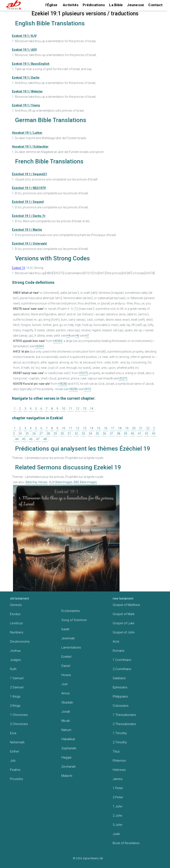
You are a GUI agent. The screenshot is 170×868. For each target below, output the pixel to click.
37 (111, 434)
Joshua (15, 651)
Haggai (66, 757)
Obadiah (67, 702)
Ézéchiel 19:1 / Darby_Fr (29, 216)
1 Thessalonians (124, 715)
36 (104, 434)
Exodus (15, 614)
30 (62, 434)
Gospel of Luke (124, 623)
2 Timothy (120, 742)
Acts (116, 642)
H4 (68, 336)
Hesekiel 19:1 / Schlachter (30, 147)
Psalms (15, 770)
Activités (71, 5)
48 (45, 439)
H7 (87, 336)
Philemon (119, 761)
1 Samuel (17, 678)
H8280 (63, 384)
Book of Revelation (126, 843)
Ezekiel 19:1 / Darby (26, 78)
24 (20, 434)
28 (48, 434)
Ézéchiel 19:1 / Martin (27, 230)
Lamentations (71, 647)
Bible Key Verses (37, 482)
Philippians (120, 696)
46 (31, 439)
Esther (15, 751)
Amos (66, 693)
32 (76, 434)
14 (92, 409)
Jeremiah (68, 638)
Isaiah (65, 629)
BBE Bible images (85, 482)
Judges (15, 660)
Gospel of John (124, 632)
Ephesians (120, 687)
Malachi (67, 776)
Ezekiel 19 (18, 268)
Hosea (66, 675)
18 (120, 428)
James (118, 779)
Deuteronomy (20, 642)
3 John (117, 825)
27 (41, 434)
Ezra (13, 733)
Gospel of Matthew (126, 605)
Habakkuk (68, 739)
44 (17, 439)
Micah (66, 721)
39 (125, 434)
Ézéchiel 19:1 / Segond (28, 202)
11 (71, 409)
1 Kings (15, 696)
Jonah (66, 712)
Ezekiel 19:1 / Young (26, 105)
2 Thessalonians (124, 724)
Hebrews (119, 770)
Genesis (16, 605)
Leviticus (16, 623)
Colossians (121, 706)
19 (127, 428)
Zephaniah (69, 748)
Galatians (119, 678)
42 (147, 434)
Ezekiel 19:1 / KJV (24, 36)
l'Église (51, 5)
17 (113, 428)
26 (34, 434)
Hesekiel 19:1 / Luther (27, 133)
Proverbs (17, 779)
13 (85, 409)
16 (106, 428)
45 (24, 439)
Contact (155, 5)
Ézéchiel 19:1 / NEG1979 (29, 188)
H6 (77, 336)
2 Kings (15, 706)
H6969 (58, 341)
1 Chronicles (19, 715)
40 (133, 434)
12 (78, 409)
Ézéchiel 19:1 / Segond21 (30, 174)
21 (141, 428)
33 (83, 434)
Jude (116, 834)
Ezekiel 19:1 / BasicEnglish (31, 64)
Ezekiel (66, 657)
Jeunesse (135, 5)
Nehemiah (17, 742)
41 (140, 434)
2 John (117, 816)
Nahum (66, 730)
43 (154, 434)
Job (13, 761)
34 (90, 434)
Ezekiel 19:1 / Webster (27, 91)
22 (148, 428)
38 (118, 434)
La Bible (116, 5)
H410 (87, 389)
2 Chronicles (19, 724)
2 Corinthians (122, 669)
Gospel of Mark (124, 614)
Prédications (94, 5)
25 (27, 434)
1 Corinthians (122, 660)
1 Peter (118, 788)
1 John (117, 806)
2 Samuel (17, 687)
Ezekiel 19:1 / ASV (24, 50)
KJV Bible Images (61, 482)
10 (63, 409)
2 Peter (118, 797)
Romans (119, 651)
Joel (64, 684)
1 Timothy (120, 733)
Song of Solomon (74, 620)
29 (55, 434)
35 (97, 434)
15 (99, 428)
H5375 (84, 373)
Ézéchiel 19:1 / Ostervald (29, 244)
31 (69, 434)
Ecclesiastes (71, 611)
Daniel (66, 666)
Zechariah (68, 767)
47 (38, 439)
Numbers (17, 632)
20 (134, 428)
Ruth (13, 669)
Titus (116, 751)
